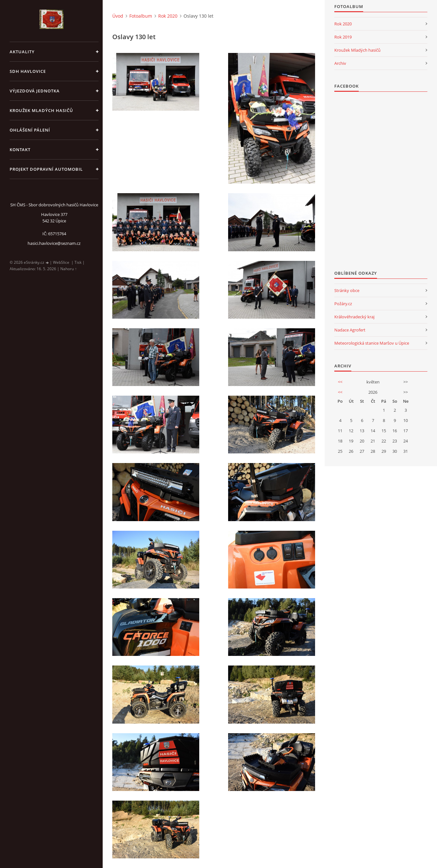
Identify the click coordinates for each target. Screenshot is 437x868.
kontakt (20, 150)
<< (340, 382)
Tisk (78, 262)
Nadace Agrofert (350, 330)
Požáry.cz (343, 304)
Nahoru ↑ (69, 269)
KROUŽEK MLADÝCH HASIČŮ (41, 110)
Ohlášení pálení (30, 130)
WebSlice (61, 262)
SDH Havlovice (28, 71)
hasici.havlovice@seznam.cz (54, 243)
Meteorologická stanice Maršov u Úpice (372, 343)
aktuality (22, 52)
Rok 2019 (343, 37)
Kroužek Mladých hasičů (357, 50)
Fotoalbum (141, 16)
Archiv (340, 63)
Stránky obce (347, 290)
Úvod (118, 16)
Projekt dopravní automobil (46, 169)
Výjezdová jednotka (35, 91)
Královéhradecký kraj (354, 317)
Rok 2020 (168, 16)
